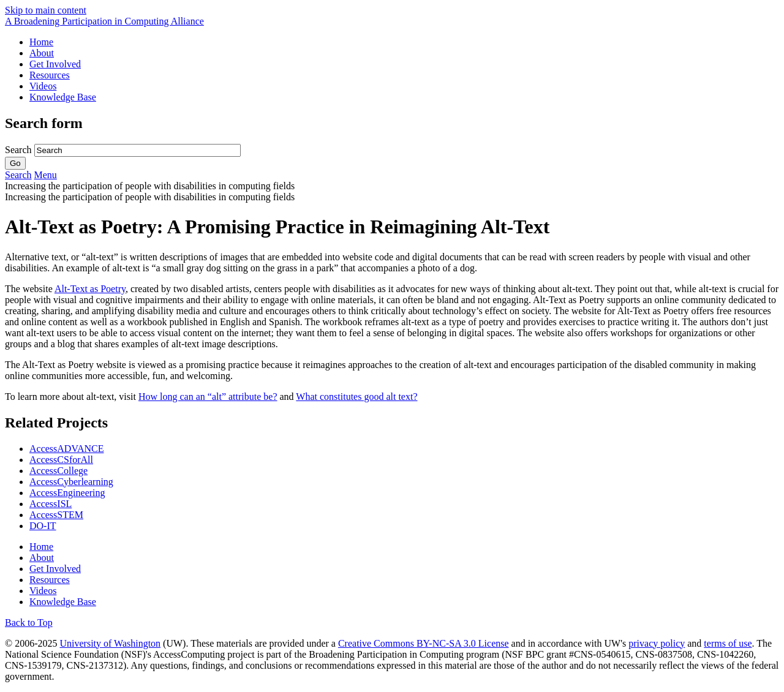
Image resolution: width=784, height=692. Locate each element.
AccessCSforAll (61, 460)
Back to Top (29, 622)
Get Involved (55, 64)
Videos (43, 86)
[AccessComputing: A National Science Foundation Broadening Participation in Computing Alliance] (104, 21)
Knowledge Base (63, 97)
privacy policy (657, 643)
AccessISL (51, 504)
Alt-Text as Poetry (90, 289)
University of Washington (110, 643)
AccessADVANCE (66, 449)
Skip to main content (46, 10)
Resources (50, 75)
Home (41, 42)
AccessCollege (58, 471)
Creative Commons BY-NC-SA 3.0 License (424, 643)
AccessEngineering (67, 493)
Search (20, 150)
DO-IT (43, 526)
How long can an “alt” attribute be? (208, 397)
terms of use (728, 643)
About (42, 53)
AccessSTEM (56, 515)
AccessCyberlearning (71, 482)
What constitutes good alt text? (356, 397)
